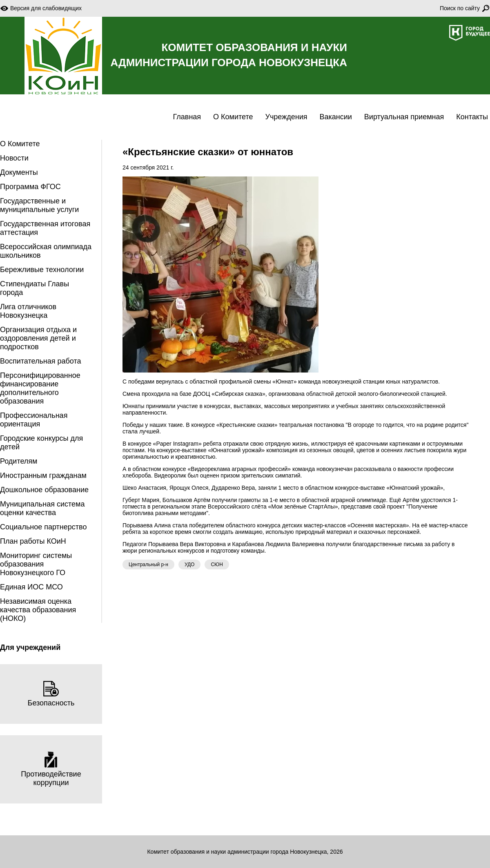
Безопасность (51, 694)
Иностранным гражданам (43, 475)
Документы (19, 172)
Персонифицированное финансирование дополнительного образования (40, 388)
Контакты (472, 117)
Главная (187, 117)
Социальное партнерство (43, 527)
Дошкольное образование (44, 490)
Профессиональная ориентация (34, 420)
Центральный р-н (148, 565)
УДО (190, 565)
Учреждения (286, 117)
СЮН (217, 565)
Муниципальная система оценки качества (42, 508)
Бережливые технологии (42, 270)
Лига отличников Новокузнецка (28, 311)
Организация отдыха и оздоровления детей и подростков (38, 338)
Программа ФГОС (30, 187)
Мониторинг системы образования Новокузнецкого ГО (36, 564)
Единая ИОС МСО (31, 587)
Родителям (19, 461)
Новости (14, 158)
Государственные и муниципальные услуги (39, 205)
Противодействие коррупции (51, 769)
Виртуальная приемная (404, 117)
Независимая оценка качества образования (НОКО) (38, 610)
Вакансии (335, 117)
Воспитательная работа (41, 361)
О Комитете (233, 117)
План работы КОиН (33, 541)
